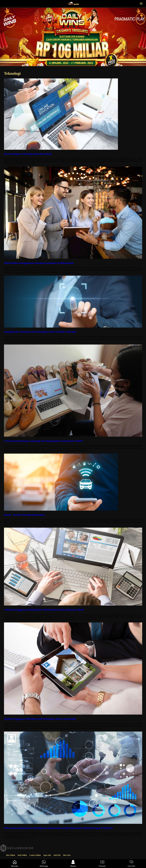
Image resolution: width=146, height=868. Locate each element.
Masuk (73, 864)
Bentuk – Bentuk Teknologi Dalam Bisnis (24, 515)
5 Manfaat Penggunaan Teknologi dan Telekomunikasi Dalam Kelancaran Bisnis (44, 610)
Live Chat (131, 864)
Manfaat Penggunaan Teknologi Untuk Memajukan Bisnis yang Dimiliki (40, 719)
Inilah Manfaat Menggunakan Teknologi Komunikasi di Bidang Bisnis (39, 263)
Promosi (102, 864)
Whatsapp (44, 864)
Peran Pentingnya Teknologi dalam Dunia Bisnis (28, 154)
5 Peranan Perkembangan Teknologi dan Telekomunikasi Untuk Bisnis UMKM (43, 441)
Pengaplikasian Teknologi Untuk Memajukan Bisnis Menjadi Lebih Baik (40, 332)
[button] (141, 3)
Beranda (15, 864)
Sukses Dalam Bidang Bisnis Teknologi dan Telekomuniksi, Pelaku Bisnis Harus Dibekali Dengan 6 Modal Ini (58, 828)
